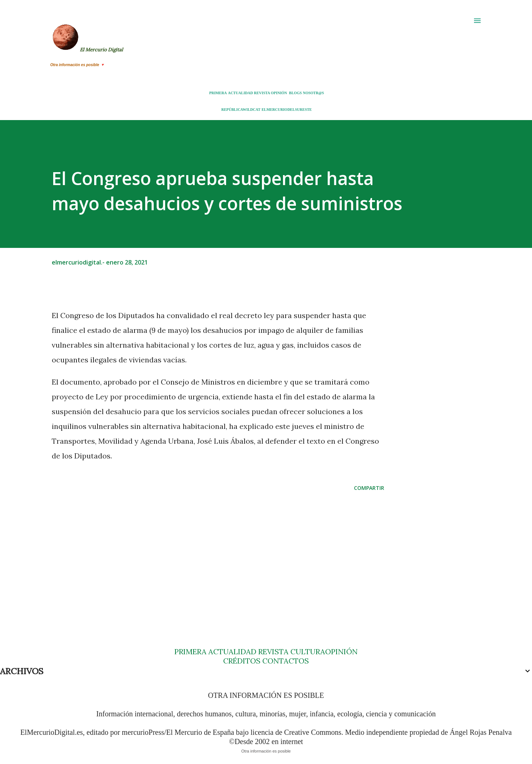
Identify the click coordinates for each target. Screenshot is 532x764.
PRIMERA (218, 93)
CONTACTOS (285, 661)
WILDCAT (252, 110)
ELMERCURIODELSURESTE (287, 110)
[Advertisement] (206, 555)
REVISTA (262, 93)
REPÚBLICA (232, 110)
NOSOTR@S (313, 93)
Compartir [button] (369, 488)
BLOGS (295, 93)
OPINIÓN (279, 93)
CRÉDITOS (242, 661)
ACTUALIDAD (241, 93)
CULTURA (308, 652)
